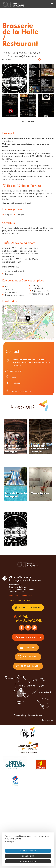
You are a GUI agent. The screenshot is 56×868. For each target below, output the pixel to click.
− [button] (5, 312)
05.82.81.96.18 (13, 371)
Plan (38, 309)
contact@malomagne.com (20, 595)
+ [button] (5, 309)
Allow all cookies (28, 851)
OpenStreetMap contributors (45, 339)
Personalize (28, 856)
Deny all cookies (28, 861)
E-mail (11, 378)
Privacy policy (10, 842)
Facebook (17, 383)
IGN (48, 309)
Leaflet (26, 339)
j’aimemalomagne (28, 619)
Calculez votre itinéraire (18, 392)
